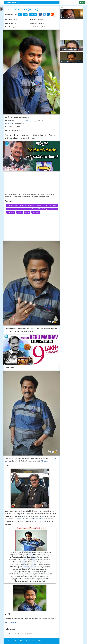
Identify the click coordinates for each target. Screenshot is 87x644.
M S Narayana (29, 121)
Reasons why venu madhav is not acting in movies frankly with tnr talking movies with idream (32, 206)
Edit (20, 14)
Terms (17, 641)
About (9, 641)
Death (27, 212)
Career (19, 212)
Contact (28, 641)
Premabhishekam (39, 519)
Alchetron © (36, 641)
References (36, 212)
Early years (11, 212)
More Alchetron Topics (12, 622)
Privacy (22, 641)
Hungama (19, 519)
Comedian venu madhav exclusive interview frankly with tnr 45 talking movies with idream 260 (31, 209)
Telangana (44, 461)
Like (25, 14)
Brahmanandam (19, 121)
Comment (33, 14)
